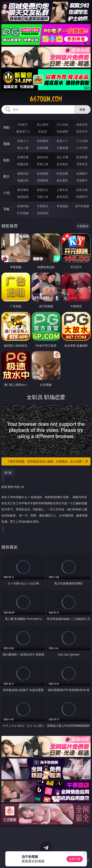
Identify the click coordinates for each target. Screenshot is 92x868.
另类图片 (82, 180)
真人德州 (43, 124)
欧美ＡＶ (62, 141)
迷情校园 (23, 197)
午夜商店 (43, 206)
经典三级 (43, 164)
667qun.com (46, 99)
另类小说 (43, 197)
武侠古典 (82, 190)
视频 (7, 144)
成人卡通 (62, 157)
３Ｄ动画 (82, 141)
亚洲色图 (43, 173)
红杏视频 (23, 213)
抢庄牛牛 (82, 131)
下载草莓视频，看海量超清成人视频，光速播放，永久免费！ (48, 461)
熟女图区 (62, 180)
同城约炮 (23, 206)
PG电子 (23, 124)
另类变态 (82, 164)
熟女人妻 (23, 148)
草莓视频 (62, 206)
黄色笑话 (62, 197)
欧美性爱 (82, 157)
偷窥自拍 (23, 173)
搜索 (82, 109)
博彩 (7, 127)
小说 (7, 193)
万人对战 (62, 124)
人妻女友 (62, 190)
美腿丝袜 (23, 180)
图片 (7, 176)
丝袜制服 (43, 148)
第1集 (8, 473)
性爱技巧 (82, 197)
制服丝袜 (23, 164)
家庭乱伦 (43, 190)
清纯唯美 (43, 180)
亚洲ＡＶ (23, 141)
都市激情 (23, 190)
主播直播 (62, 148)
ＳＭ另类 (82, 148)
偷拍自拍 (43, 157)
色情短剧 (43, 213)
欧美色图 (62, 173)
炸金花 (43, 131)
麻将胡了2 (23, 131)
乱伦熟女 (62, 164)
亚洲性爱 (23, 157)
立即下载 (75, 859)
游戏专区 (82, 124)
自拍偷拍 (43, 141)
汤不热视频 (82, 206)
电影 (7, 160)
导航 (7, 209)
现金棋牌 (62, 131)
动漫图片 (82, 173)
